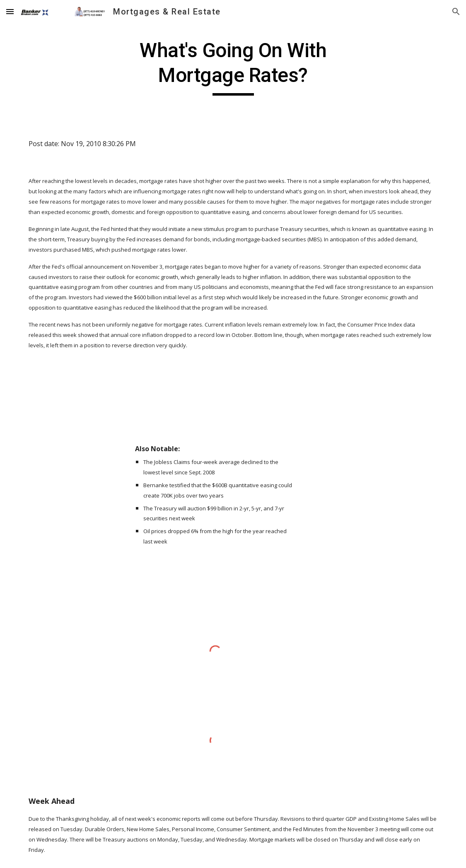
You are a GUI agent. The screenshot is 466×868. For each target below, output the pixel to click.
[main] (233, 67)
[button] (10, 11)
